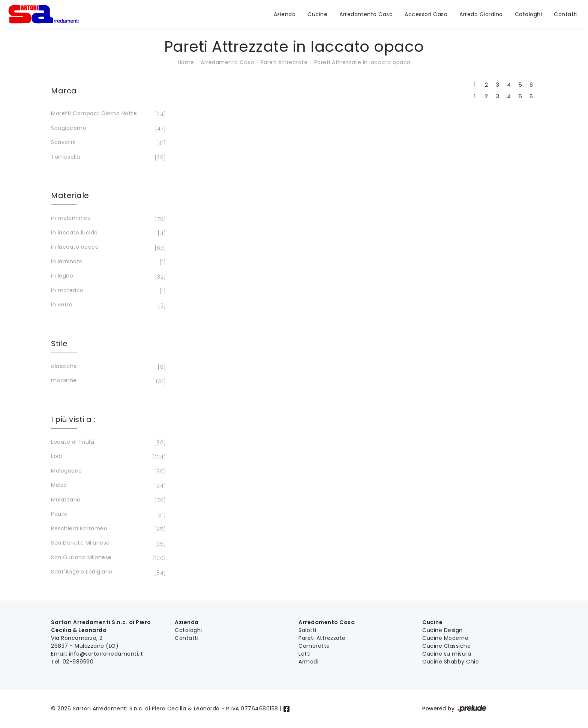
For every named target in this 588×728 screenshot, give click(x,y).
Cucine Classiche (446, 646)
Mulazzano (107, 500)
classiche (107, 367)
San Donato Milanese (107, 543)
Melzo (107, 486)
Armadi (308, 662)
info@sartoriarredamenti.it (106, 654)
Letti (305, 654)
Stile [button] (59, 344)
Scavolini (107, 143)
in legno (107, 276)
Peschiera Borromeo (107, 529)
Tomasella (107, 158)
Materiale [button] (70, 195)
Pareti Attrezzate (284, 62)
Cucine (317, 14)
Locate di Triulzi (107, 443)
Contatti (566, 14)
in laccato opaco (107, 248)
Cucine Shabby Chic (451, 662)
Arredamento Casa (366, 14)
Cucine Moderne (445, 638)
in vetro (107, 305)
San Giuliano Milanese (107, 558)
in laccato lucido (107, 233)
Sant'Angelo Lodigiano (107, 572)
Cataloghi (529, 14)
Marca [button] (64, 91)
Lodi (107, 457)
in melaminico (107, 219)
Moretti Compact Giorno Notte (107, 114)
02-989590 (78, 662)
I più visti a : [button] (73, 419)
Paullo (107, 515)
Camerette (314, 646)
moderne (107, 381)
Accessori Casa (426, 14)
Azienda (285, 14)
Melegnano (107, 471)
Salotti (307, 630)
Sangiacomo (107, 129)
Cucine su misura (447, 654)
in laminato (107, 262)
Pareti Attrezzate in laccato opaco (362, 62)
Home (186, 62)
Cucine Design (442, 630)
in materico (107, 291)
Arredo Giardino (481, 14)
